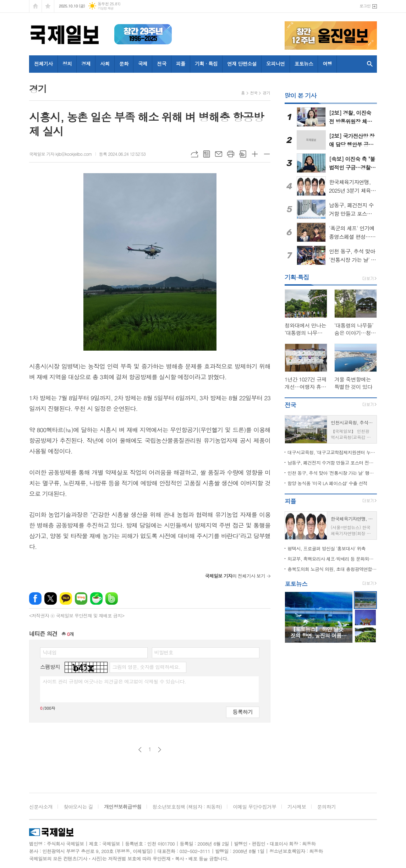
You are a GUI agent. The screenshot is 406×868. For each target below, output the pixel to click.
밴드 (112, 598)
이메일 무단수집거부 (254, 807)
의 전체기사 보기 (235, 576)
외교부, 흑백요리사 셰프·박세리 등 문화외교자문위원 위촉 (332, 559)
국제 (143, 64)
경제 (86, 64)
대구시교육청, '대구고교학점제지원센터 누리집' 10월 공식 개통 (332, 452)
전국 (161, 64)
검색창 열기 (370, 64)
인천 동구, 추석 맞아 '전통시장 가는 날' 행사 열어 (332, 473)
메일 (219, 154)
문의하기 (327, 807)
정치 (67, 64)
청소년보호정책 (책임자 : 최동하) (187, 807)
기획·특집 (297, 277)
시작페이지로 (35, 6)
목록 (207, 154)
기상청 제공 (106, 8)
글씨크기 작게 (267, 154)
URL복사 (194, 154)
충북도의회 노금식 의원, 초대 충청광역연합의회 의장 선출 (332, 569)
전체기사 (43, 64)
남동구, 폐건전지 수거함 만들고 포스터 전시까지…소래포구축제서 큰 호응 (332, 463)
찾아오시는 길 (78, 807)
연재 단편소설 (242, 64)
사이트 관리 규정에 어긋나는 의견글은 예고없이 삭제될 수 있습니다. (114, 681)
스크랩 (243, 154)
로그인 (365, 6)
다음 (160, 750)
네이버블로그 (81, 598)
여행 (327, 64)
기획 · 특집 (206, 64)
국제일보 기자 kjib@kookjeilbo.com (61, 154)
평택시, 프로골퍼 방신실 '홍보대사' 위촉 (327, 548)
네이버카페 (96, 598)
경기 (266, 93)
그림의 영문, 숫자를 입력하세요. (146, 667)
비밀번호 (164, 652)
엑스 (51, 598)
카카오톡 (66, 598)
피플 (181, 64)
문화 (124, 64)
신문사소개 (41, 807)
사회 (105, 64)
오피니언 (276, 64)
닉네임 (50, 652)
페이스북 (35, 598)
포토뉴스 (304, 64)
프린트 (231, 154)
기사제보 (297, 807)
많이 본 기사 (300, 95)
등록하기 (243, 712)
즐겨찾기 (48, 6)
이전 (140, 750)
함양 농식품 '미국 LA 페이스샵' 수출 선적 (327, 483)
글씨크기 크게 (255, 154)
